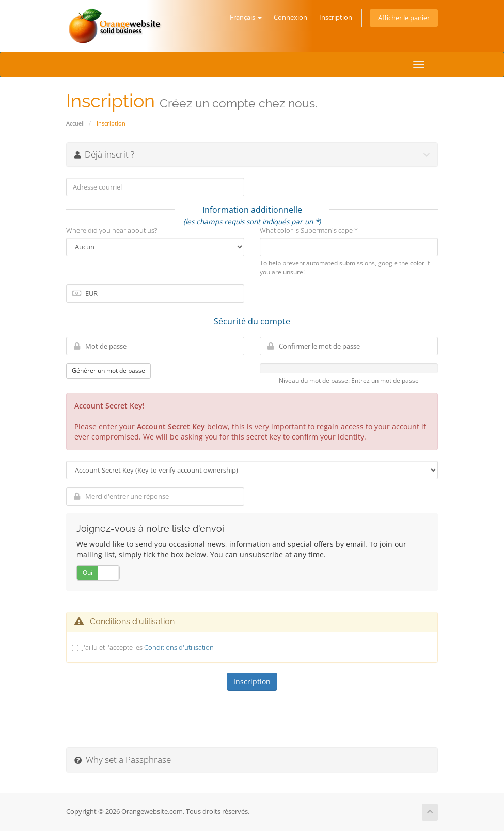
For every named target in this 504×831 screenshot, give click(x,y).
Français (246, 17)
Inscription (336, 17)
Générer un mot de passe (108, 371)
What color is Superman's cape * (309, 230)
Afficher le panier (404, 18)
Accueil (75, 123)
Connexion (290, 17)
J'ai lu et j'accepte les (148, 647)
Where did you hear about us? (112, 230)
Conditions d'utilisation (179, 647)
